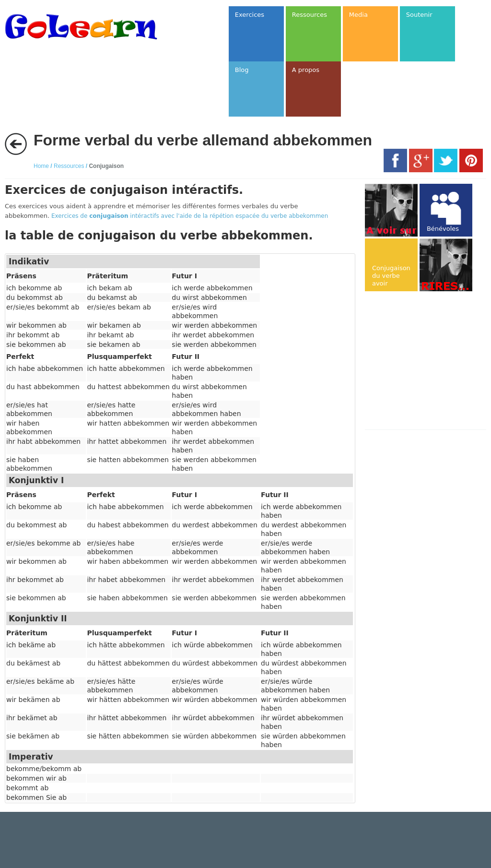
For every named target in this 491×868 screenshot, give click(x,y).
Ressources (69, 166)
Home (41, 166)
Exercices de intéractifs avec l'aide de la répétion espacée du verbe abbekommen (190, 216)
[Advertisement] (428, 361)
